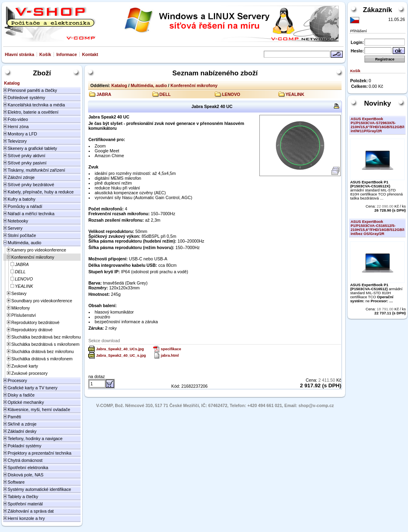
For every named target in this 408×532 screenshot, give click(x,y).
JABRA (104, 94)
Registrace (385, 59)
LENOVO (231, 94)
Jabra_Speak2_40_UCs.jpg (120, 349)
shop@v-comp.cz (316, 405)
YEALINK (295, 94)
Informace (67, 54)
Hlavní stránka (20, 54)
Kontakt (90, 54)
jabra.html (170, 355)
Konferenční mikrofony (194, 85)
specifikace (171, 349)
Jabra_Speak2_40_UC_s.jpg (121, 355)
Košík (45, 54)
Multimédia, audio (149, 85)
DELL (165, 94)
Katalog (119, 85)
